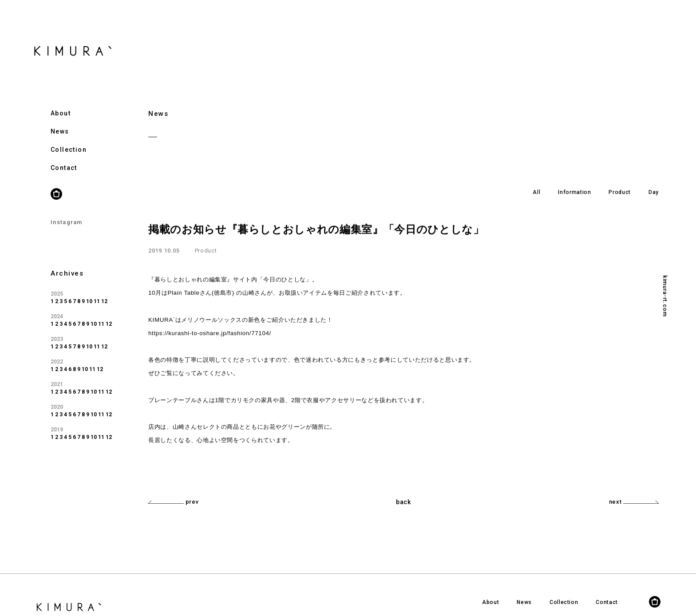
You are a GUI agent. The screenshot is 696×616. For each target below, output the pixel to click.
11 (97, 291)
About (61, 103)
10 (89, 291)
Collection (69, 139)
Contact (64, 157)
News (60, 121)
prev (173, 502)
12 (104, 291)
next (634, 502)
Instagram (67, 211)
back (403, 502)
